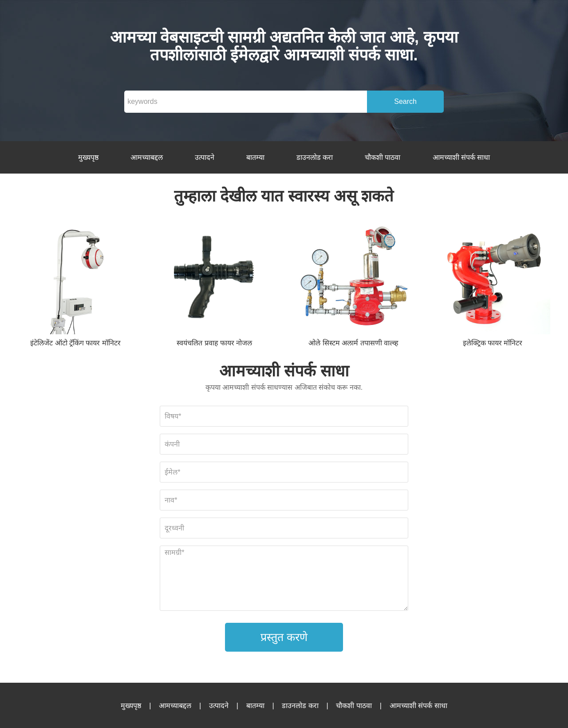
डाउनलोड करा (315, 157)
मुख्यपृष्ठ (88, 157)
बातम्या (255, 157)
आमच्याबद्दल (147, 157)
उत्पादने (205, 157)
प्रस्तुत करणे (284, 637)
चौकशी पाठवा (383, 157)
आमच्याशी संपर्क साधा (461, 157)
